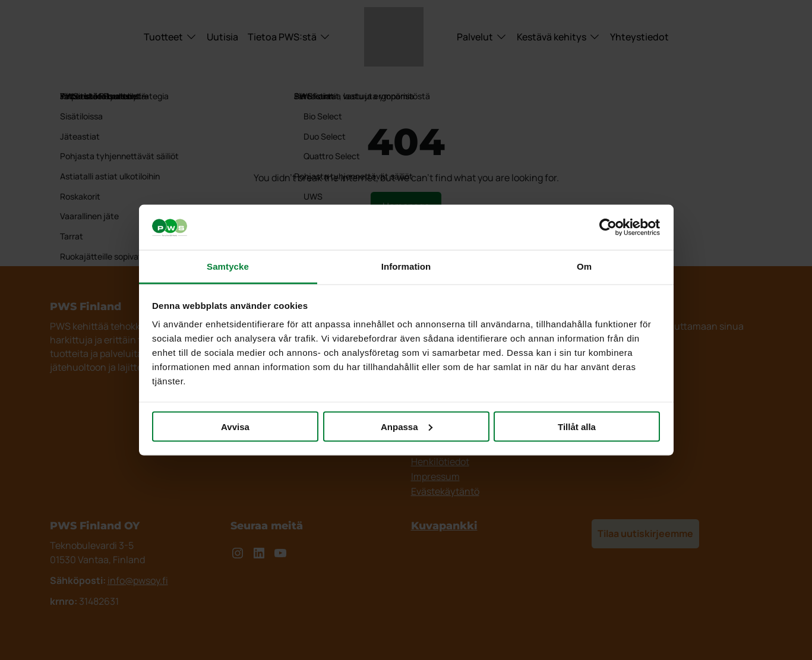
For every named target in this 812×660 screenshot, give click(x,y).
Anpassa (407, 426)
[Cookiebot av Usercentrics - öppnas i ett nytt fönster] (608, 228)
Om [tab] (584, 266)
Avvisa (235, 426)
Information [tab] (406, 266)
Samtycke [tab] (228, 266)
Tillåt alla (577, 426)
